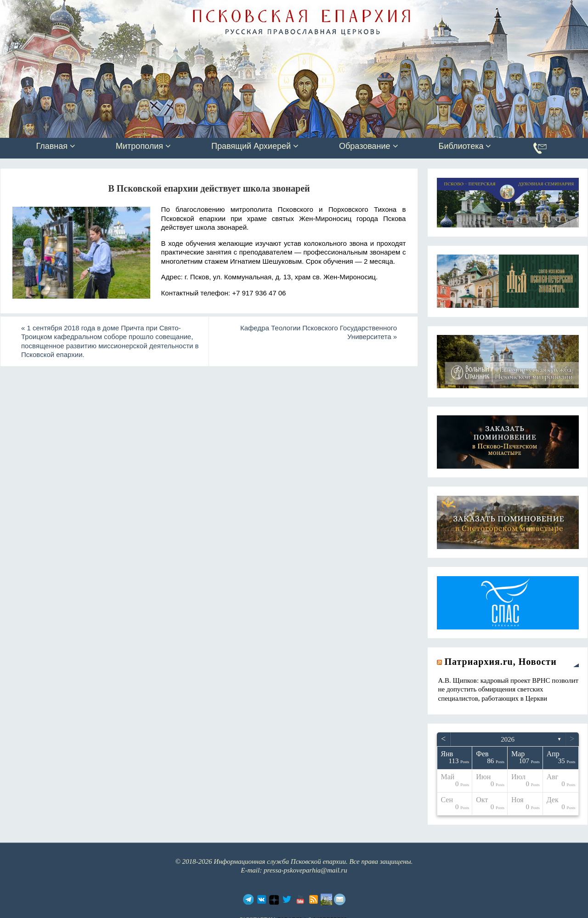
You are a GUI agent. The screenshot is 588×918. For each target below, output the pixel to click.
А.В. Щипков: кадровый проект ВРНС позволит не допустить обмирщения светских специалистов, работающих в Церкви (509, 689)
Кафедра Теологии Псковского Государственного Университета (319, 332)
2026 (508, 739)
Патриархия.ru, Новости (501, 662)
